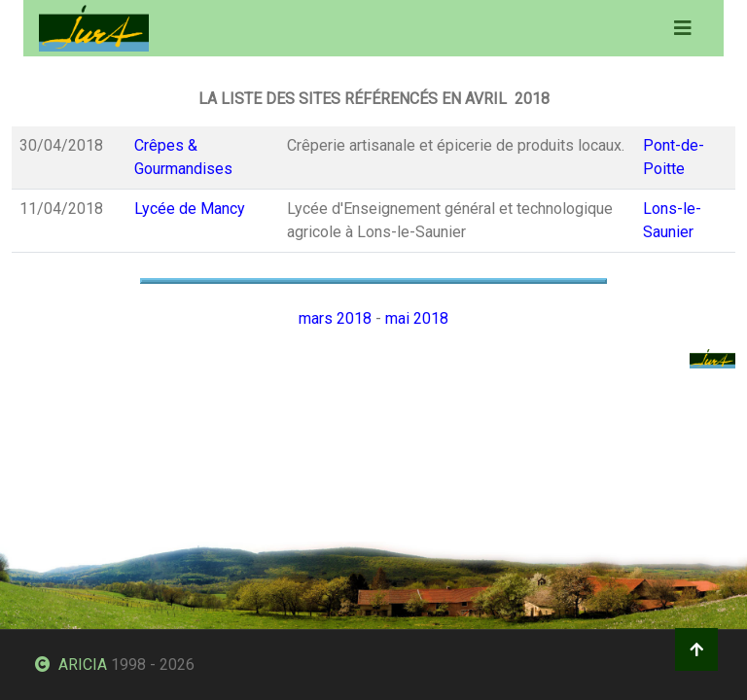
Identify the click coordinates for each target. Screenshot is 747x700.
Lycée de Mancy (190, 209)
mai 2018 (417, 318)
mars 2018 (335, 318)
